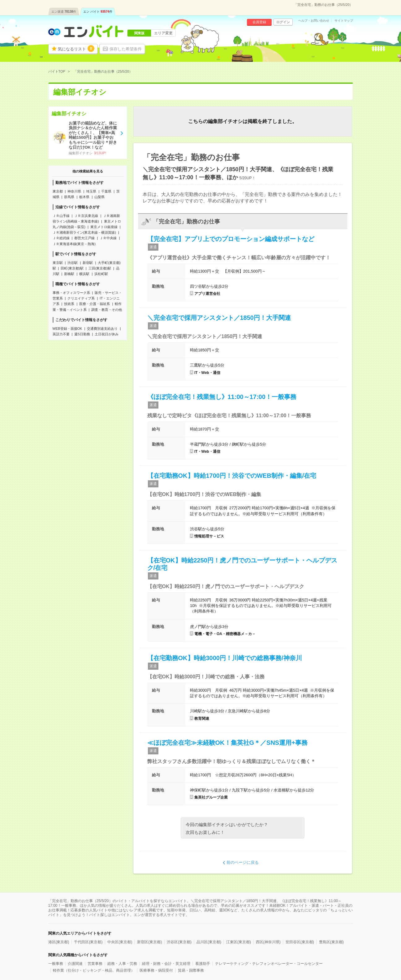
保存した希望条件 (126, 49)
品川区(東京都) (209, 942)
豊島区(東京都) (331, 942)
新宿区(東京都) (149, 942)
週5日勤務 (82, 334)
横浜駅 (84, 274)
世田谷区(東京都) (300, 942)
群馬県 (69, 197)
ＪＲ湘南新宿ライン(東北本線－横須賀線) (84, 232)
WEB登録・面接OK (67, 329)
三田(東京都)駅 (100, 268)
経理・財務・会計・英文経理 (166, 964)
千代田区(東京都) (88, 942)
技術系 (69, 304)
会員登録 (259, 22)
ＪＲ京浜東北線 (86, 216)
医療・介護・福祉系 (95, 304)
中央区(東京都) (120, 942)
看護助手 (203, 964)
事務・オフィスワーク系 (71, 293)
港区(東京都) (59, 942)
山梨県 (99, 197)
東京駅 (58, 263)
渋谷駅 (73, 263)
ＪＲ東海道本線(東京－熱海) (74, 244)
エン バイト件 (98, 12)
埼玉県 (91, 191)
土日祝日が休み (107, 334)
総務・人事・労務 (122, 964)
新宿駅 (88, 263)
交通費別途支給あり (102, 329)
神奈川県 (74, 191)
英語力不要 (61, 334)
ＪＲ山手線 (61, 216)
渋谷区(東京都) (179, 942)
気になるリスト (76, 49)
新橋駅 (69, 274)
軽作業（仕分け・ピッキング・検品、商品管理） (94, 970)
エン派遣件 (64, 12)
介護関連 (75, 964)
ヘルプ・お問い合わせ (314, 21)
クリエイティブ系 (81, 298)
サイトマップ (344, 21)
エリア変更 (163, 33)
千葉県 (106, 191)
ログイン (283, 22)
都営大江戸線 (84, 238)
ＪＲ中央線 (108, 238)
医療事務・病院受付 (156, 970)
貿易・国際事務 (191, 970)
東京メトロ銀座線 (104, 227)
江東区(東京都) (239, 942)
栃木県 (84, 197)
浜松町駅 (101, 274)
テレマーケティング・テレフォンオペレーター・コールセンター (269, 964)
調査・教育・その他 (107, 310)
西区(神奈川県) (268, 942)
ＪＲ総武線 (61, 238)
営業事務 (95, 964)
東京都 (58, 191)
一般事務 (56, 964)
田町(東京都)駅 (72, 268)
